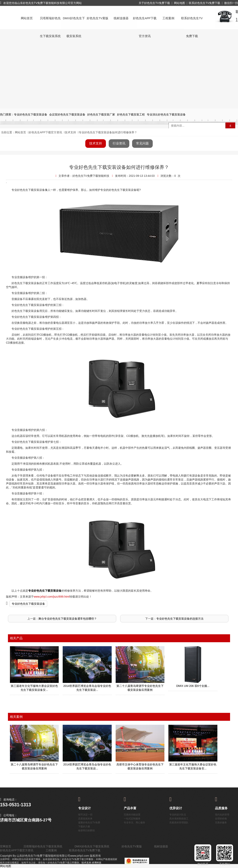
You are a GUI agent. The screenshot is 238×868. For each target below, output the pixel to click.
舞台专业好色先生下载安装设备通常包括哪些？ (68, 619)
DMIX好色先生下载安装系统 (74, 22)
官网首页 (6, 846)
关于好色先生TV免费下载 (154, 3)
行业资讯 (119, 143)
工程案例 (168, 18)
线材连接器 (121, 18)
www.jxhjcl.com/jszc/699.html (52, 597)
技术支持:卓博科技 (91, 863)
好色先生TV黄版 (97, 18)
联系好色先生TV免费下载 (204, 3)
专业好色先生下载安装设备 (28, 604)
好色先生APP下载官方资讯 (145, 22)
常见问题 (142, 143)
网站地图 (179, 3)
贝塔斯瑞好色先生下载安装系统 (50, 22)
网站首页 (27, 18)
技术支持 (70, 132)
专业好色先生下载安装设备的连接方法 (180, 619)
